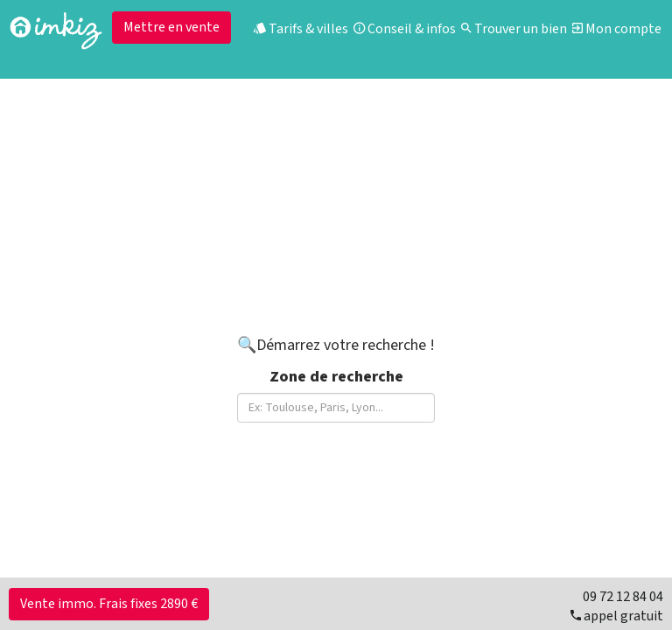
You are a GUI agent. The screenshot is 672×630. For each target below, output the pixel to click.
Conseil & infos (405, 29)
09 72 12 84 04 (623, 597)
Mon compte (617, 29)
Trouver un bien (514, 29)
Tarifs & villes (301, 29)
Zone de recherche (336, 377)
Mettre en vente (171, 27)
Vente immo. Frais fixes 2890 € (109, 604)
